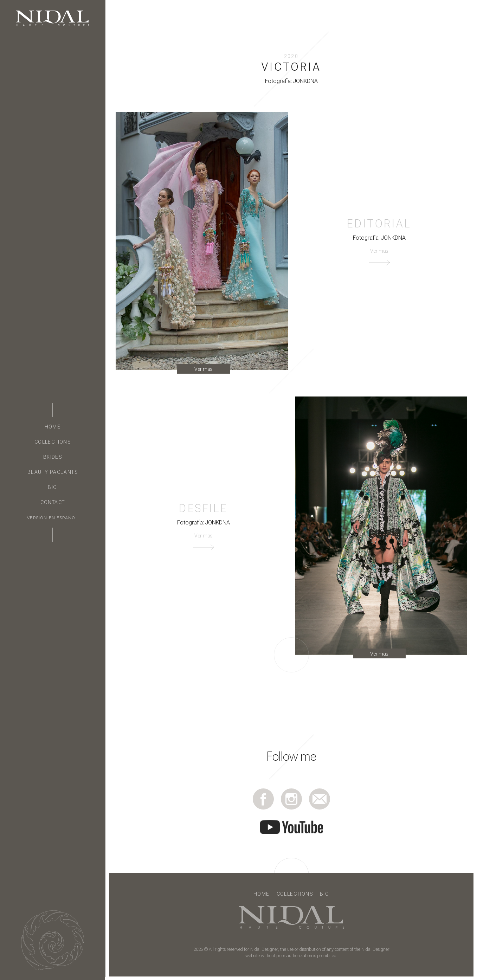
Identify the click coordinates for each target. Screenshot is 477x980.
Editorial (379, 224)
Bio (52, 487)
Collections (53, 442)
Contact (53, 502)
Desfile (203, 508)
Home (53, 427)
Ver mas (203, 369)
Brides (53, 457)
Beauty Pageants (53, 472)
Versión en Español (52, 518)
